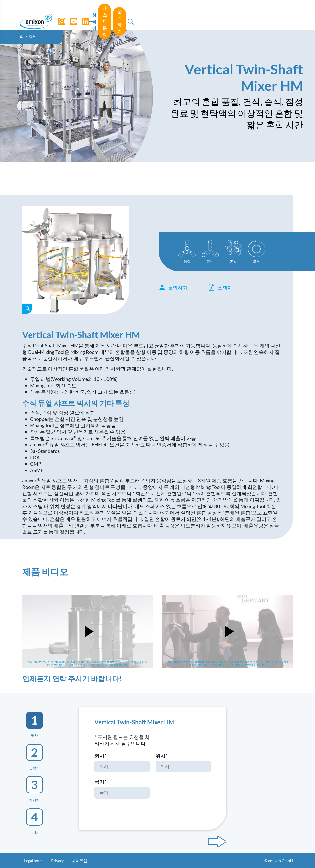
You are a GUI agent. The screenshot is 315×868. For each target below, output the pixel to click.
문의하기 (268, 15)
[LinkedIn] (91, 15)
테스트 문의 (233, 15)
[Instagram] (67, 15)
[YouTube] (79, 15)
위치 (161, 756)
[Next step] (217, 842)
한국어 (204, 15)
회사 (100, 756)
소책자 (220, 287)
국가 (100, 782)
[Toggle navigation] (157, 15)
